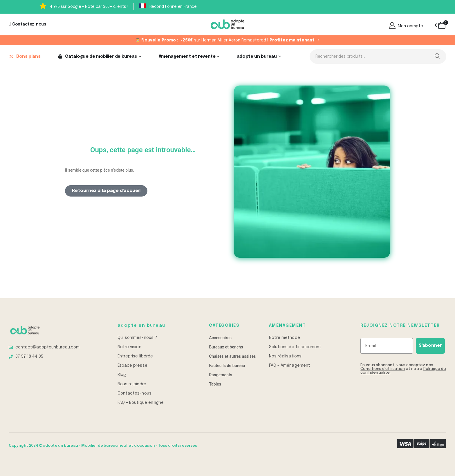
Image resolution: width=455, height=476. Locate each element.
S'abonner (430, 346)
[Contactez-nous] (27, 24)
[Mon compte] (405, 26)
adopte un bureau (257, 57)
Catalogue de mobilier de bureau (97, 57)
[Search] (437, 57)
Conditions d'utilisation (383, 369)
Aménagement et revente (187, 57)
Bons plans (25, 57)
